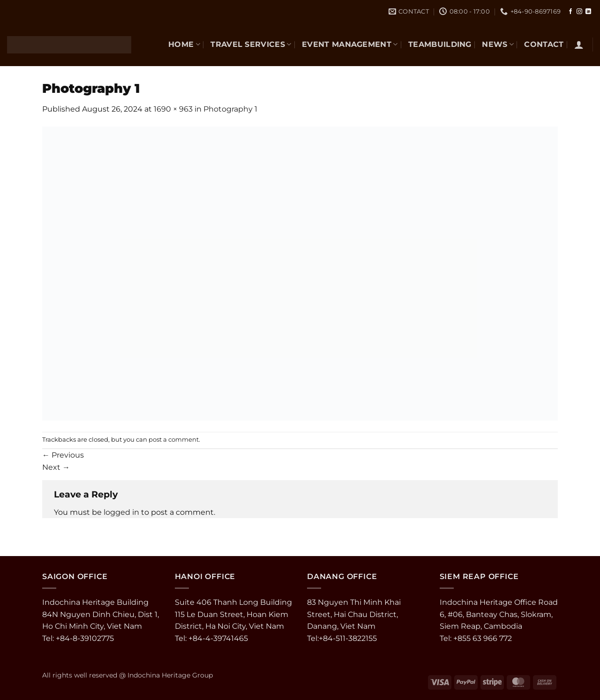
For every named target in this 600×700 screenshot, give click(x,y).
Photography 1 (230, 109)
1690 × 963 (173, 109)
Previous (63, 455)
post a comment (174, 440)
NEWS (498, 44)
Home (184, 44)
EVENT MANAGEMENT (350, 44)
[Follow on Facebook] (570, 12)
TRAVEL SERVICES (251, 44)
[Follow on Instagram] (579, 12)
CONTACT (544, 44)
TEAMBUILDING (440, 44)
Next (56, 467)
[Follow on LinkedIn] (588, 12)
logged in (121, 512)
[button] (579, 45)
